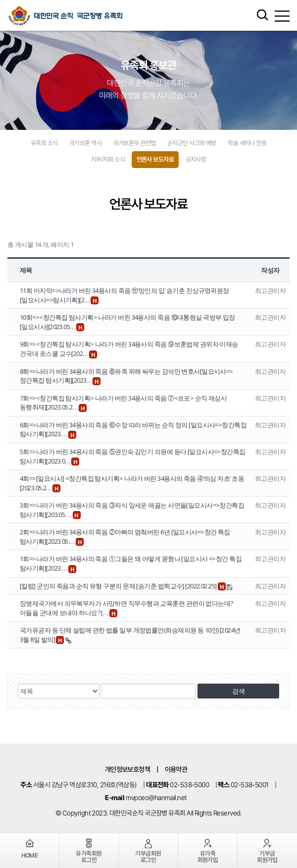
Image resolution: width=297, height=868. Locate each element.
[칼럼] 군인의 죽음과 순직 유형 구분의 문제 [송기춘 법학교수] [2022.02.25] (119, 586)
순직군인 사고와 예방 (192, 143)
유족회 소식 (44, 143)
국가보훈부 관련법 (134, 143)
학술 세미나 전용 (247, 143)
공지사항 (196, 159)
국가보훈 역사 (85, 143)
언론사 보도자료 (155, 159)
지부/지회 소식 (108, 159)
